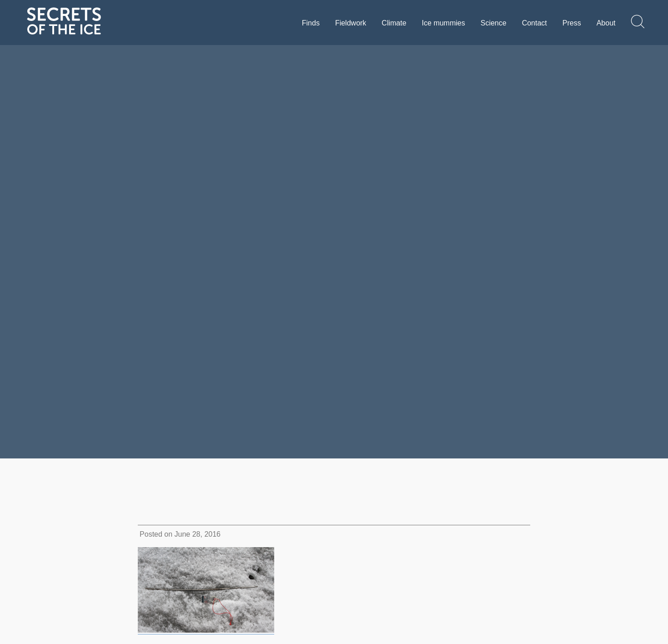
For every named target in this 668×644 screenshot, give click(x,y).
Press (572, 23)
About (606, 23)
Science (494, 23)
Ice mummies (444, 23)
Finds (311, 23)
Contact (535, 23)
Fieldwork (351, 23)
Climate (394, 23)
